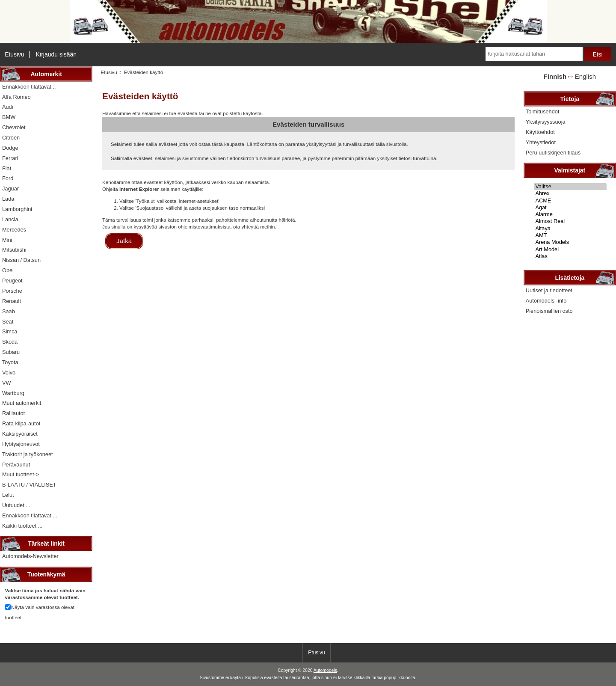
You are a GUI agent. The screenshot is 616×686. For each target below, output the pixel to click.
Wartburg (13, 393)
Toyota (10, 362)
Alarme (570, 214)
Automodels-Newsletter (30, 556)
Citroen (11, 138)
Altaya (570, 229)
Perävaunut (16, 465)
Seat (8, 322)
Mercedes (14, 230)
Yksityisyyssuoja (546, 122)
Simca (10, 331)
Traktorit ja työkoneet (28, 454)
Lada (8, 199)
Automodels (325, 670)
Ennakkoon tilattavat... (29, 87)
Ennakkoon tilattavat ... (30, 515)
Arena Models (570, 242)
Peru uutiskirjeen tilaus (553, 153)
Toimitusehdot (543, 111)
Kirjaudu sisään (56, 54)
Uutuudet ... (16, 505)
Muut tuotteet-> (21, 474)
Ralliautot (13, 413)
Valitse (570, 187)
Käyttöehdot (540, 132)
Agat (570, 208)
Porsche (12, 291)
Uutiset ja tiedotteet (549, 290)
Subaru (11, 352)
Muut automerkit (22, 403)
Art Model (570, 249)
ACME (570, 201)
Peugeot (12, 281)
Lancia (10, 219)
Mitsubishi (14, 250)
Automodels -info (546, 301)
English (585, 76)
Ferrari (10, 158)
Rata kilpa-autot (21, 423)
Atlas (570, 256)
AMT (570, 235)
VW (7, 383)
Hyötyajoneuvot (21, 444)
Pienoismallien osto (549, 311)
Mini (7, 240)
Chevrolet (14, 127)
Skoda (10, 342)
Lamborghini (17, 209)
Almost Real (570, 221)
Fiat (7, 168)
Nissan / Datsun (21, 260)
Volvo (9, 373)
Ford (8, 178)
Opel (8, 270)
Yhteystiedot (541, 142)
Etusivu (15, 54)
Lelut (8, 495)
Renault (12, 301)
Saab (9, 311)
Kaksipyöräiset (20, 434)
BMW (9, 117)
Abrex (570, 193)
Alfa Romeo (16, 97)
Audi (8, 107)
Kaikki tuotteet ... (22, 526)
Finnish (555, 76)
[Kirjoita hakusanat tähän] (534, 54)
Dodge (10, 148)
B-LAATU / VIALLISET (29, 485)
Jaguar (10, 189)
